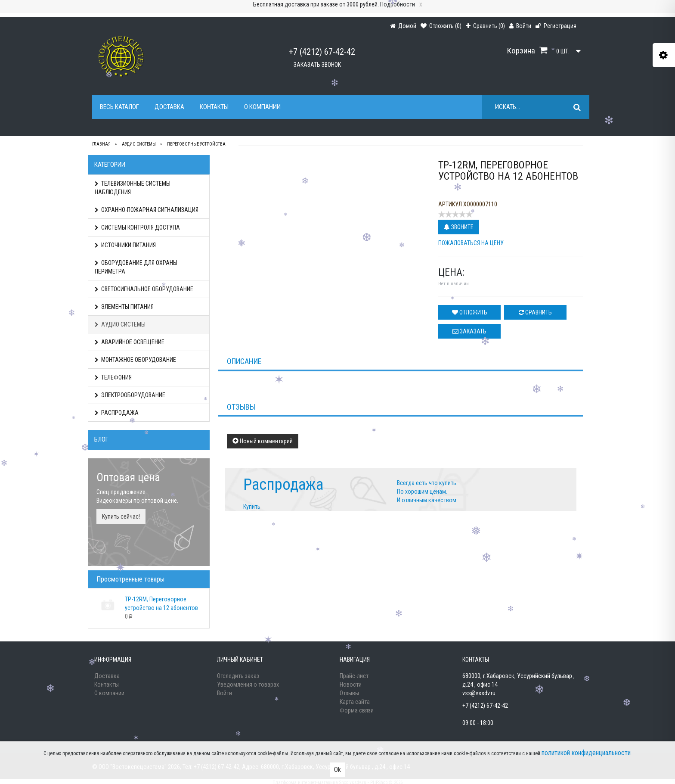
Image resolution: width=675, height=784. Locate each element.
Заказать (469, 331)
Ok (337, 770)
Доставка (169, 107)
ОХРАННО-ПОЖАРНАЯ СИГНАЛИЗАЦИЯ (147, 210)
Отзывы (349, 693)
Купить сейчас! (121, 516)
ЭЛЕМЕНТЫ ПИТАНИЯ (124, 307)
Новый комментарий (263, 441)
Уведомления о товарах (248, 684)
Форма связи (357, 710)
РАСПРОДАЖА (117, 413)
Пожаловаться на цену (471, 243)
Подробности (398, 4)
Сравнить (535, 312)
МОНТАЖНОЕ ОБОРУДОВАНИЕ (135, 360)
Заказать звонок (317, 65)
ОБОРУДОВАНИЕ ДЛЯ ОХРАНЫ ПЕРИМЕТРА (136, 267)
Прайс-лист (354, 676)
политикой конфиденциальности (586, 753)
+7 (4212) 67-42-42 (322, 52)
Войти (224, 693)
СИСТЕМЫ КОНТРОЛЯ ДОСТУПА (137, 227)
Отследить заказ (238, 676)
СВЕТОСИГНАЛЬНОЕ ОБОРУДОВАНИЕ (144, 289)
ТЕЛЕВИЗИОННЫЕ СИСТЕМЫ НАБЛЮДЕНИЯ (133, 188)
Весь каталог (119, 107)
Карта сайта (355, 702)
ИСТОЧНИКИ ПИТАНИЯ (125, 245)
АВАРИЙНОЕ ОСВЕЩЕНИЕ (130, 342)
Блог (101, 439)
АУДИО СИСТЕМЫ (120, 324)
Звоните (459, 227)
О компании (262, 107)
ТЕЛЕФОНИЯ (113, 377)
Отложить (470, 312)
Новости (351, 684)
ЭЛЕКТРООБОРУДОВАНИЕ (130, 395)
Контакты (214, 107)
